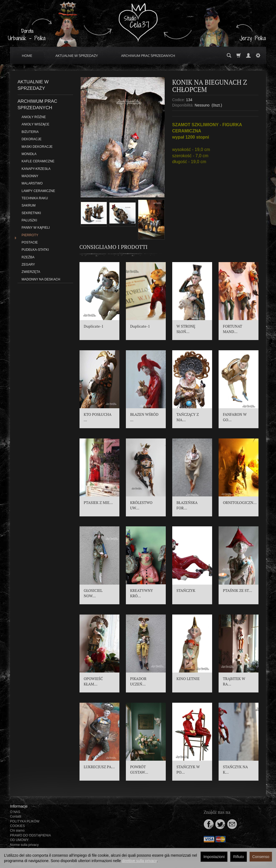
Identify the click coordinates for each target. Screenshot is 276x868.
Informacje (19, 806)
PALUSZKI (29, 220)
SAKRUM (29, 205)
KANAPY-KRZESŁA (36, 169)
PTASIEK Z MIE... (98, 502)
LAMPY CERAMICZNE (38, 191)
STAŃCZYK (186, 590)
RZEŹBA (28, 257)
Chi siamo (17, 831)
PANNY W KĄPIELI (36, 228)
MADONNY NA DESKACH (41, 279)
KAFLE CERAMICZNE (38, 161)
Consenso (261, 857)
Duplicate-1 (94, 326)
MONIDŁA (29, 154)
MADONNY (30, 176)
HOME (27, 56)
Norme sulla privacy (24, 845)
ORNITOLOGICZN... (240, 502)
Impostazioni (214, 857)
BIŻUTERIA (30, 132)
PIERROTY (30, 235)
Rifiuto (239, 857)
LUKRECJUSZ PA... (99, 767)
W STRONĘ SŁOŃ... (186, 329)
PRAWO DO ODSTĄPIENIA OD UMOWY (30, 838)
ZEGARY (28, 265)
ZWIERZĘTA (31, 272)
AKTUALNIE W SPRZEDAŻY (77, 56)
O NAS (15, 812)
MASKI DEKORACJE (37, 147)
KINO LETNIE (188, 679)
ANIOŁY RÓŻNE (34, 117)
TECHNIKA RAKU (35, 198)
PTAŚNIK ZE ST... (238, 590)
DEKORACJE (32, 139)
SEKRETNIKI (31, 213)
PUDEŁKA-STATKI (35, 250)
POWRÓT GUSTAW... (139, 769)
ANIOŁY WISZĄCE (35, 124)
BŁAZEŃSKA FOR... (187, 505)
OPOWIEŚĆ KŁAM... (93, 681)
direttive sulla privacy (139, 861)
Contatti (16, 816)
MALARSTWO (32, 183)
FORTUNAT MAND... (233, 329)
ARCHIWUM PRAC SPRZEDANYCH (148, 56)
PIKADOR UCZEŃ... (138, 681)
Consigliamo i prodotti (114, 247)
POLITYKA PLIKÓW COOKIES (25, 824)
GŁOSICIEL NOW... (93, 593)
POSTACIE (30, 242)
